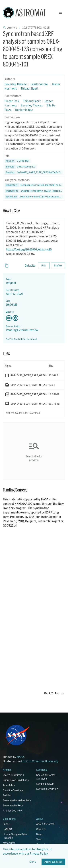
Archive (12, 28)
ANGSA (8, 829)
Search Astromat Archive (17, 800)
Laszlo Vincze (39, 84)
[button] (21, 167)
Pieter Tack (12, 101)
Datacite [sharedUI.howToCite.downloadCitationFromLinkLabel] (30, 265)
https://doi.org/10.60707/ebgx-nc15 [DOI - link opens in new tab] (29, 249)
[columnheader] (25, 366)
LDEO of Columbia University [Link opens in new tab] (40, 761)
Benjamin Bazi (24, 110)
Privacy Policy (39, 853)
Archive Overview (13, 811)
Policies (7, 795)
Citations (41, 829)
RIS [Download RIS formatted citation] (44, 266)
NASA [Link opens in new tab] (21, 757)
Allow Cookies (53, 862)
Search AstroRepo (13, 805)
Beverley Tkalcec (16, 84)
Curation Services (13, 790)
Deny (33, 862)
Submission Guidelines (16, 780)
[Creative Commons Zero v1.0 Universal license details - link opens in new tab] (34, 318)
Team (39, 839)
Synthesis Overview (47, 789)
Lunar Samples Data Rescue (16, 836)
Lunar (6, 824)
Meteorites (9, 843)
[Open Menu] (61, 13)
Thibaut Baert (29, 88)
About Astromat (45, 824)
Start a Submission (13, 775)
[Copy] (7, 266)
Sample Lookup (45, 784)
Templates (9, 785)
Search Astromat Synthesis (46, 777)
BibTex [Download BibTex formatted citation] (58, 266)
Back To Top (54, 693)
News (39, 834)
